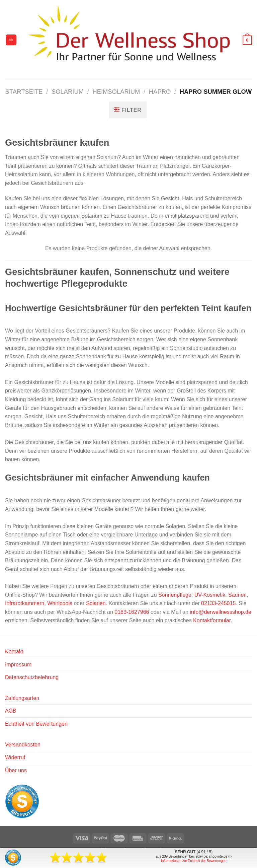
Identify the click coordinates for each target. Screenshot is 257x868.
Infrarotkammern (25, 603)
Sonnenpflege (175, 595)
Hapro (160, 92)
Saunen (237, 595)
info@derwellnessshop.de (220, 612)
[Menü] (11, 40)
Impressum (18, 665)
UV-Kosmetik (210, 595)
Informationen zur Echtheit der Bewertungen (194, 861)
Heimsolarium (116, 92)
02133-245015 (218, 603)
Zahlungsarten (22, 698)
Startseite (24, 92)
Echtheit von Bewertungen (36, 724)
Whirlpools (60, 603)
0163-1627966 (132, 612)
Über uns (16, 770)
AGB (11, 711)
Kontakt (14, 652)
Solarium (68, 92)
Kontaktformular (212, 620)
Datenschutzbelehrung (32, 677)
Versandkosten (23, 745)
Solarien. (97, 603)
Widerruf (15, 757)
